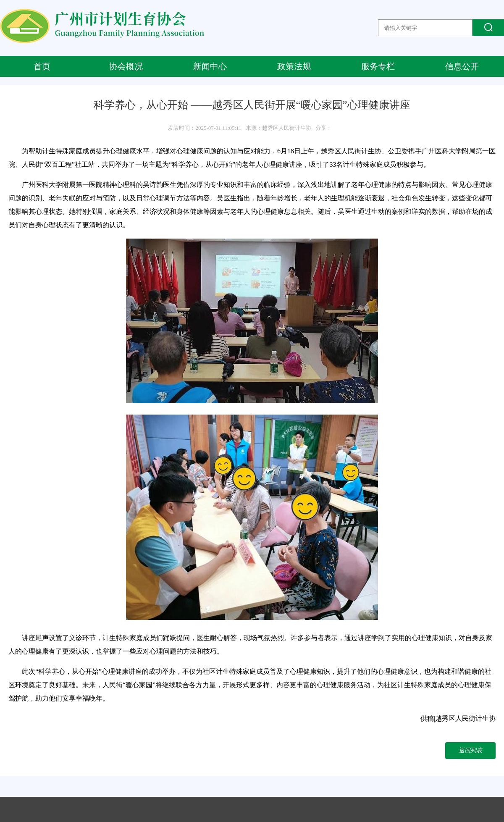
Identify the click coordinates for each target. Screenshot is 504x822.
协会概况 (126, 66)
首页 (42, 66)
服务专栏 (378, 66)
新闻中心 (210, 66)
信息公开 (462, 66)
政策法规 (294, 66)
